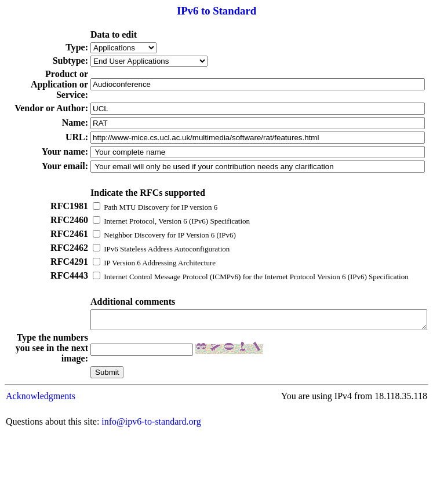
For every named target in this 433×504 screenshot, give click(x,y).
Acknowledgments (41, 446)
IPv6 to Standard (216, 11)
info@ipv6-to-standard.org (151, 472)
